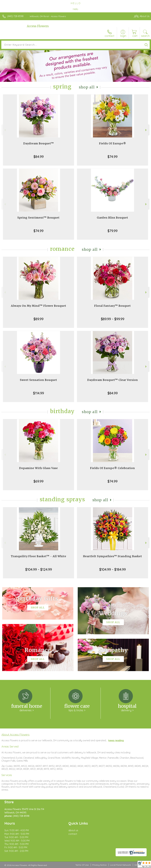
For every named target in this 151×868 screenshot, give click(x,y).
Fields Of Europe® (113, 143)
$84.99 (39, 157)
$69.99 (38, 481)
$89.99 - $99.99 (113, 319)
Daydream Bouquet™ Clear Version (113, 380)
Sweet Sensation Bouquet (38, 380)
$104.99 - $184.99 (113, 569)
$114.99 (38, 393)
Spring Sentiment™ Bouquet (38, 218)
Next (146, 130)
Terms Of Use (82, 865)
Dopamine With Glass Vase (38, 468)
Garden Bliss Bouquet (113, 218)
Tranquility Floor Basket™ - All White (39, 556)
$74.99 (113, 157)
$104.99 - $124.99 (39, 569)
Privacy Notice (99, 865)
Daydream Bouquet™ (39, 143)
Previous (5, 130)
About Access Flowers (15, 735)
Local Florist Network (120, 865)
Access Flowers (38, 26)
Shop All (87, 87)
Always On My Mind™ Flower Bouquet (39, 306)
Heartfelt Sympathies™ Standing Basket (113, 556)
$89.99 (38, 319)
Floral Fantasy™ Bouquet (113, 306)
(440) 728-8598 (15, 16)
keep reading (116, 740)
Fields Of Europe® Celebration (113, 468)
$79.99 (113, 231)
